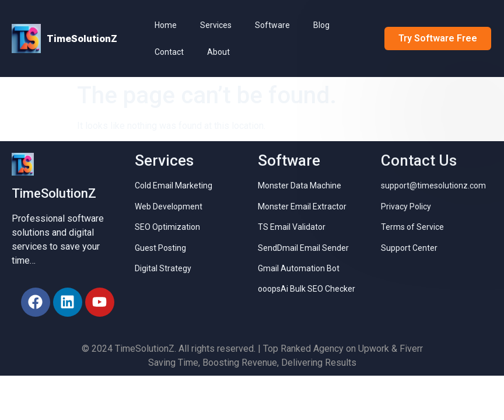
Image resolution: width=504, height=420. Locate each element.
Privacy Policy (406, 206)
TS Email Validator (292, 227)
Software (272, 25)
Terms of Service (412, 227)
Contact (169, 52)
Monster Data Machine (300, 185)
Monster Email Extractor (302, 206)
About (218, 52)
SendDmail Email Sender (303, 248)
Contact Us (419, 160)
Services (216, 25)
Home (166, 25)
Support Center (409, 248)
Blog (321, 25)
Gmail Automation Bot (299, 268)
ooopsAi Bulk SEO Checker (307, 289)
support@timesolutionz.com (433, 185)
